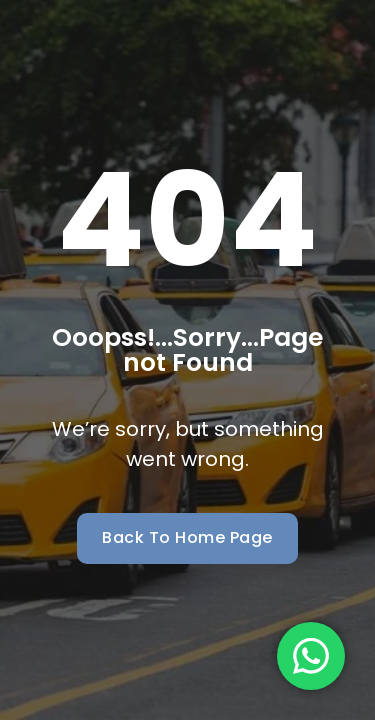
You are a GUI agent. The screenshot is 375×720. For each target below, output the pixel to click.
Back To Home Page (187, 537)
